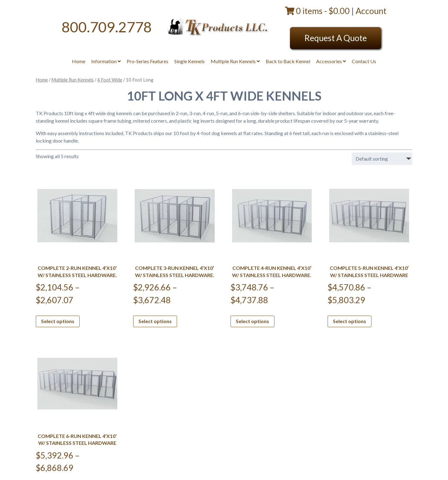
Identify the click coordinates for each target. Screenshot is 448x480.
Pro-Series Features (147, 61)
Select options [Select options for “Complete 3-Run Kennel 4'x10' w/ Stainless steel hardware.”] (155, 321)
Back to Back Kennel (288, 61)
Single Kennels (189, 61)
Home (79, 61)
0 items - (318, 11)
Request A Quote (336, 38)
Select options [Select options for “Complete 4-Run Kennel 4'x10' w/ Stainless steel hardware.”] (252, 321)
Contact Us (364, 61)
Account (371, 11)
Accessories (331, 61)
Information (106, 61)
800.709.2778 (107, 27)
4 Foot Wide (110, 80)
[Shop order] (382, 159)
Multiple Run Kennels (235, 61)
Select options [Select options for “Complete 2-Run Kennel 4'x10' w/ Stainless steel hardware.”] (58, 321)
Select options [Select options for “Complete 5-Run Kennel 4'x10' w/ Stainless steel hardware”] (350, 321)
